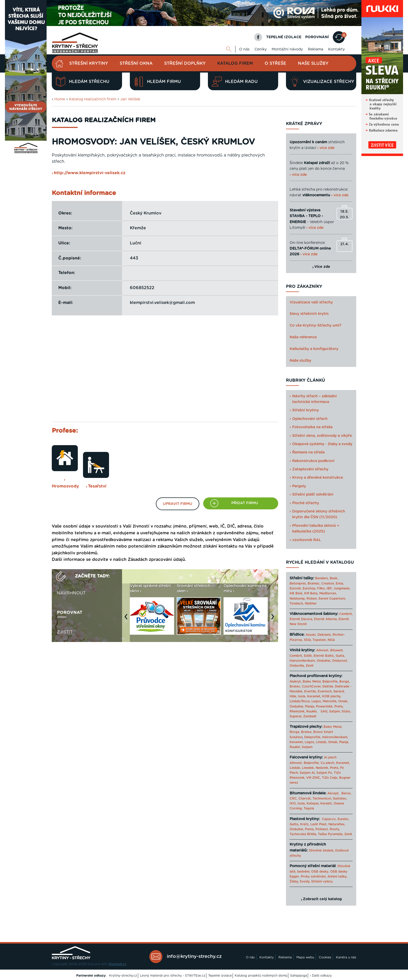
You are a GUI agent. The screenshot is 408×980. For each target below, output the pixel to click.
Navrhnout (71, 593)
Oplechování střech (310, 419)
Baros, (346, 793)
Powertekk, (325, 706)
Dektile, (328, 686)
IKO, (293, 803)
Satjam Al (307, 773)
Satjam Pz (324, 773)
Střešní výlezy (322, 881)
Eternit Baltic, (324, 656)
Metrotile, (330, 701)
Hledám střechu (82, 82)
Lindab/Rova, (300, 701)
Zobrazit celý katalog (322, 899)
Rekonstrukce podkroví (313, 461)
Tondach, (297, 603)
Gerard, (339, 691)
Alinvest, (323, 650)
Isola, (302, 696)
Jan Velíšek (130, 99)
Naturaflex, (337, 824)
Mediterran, (328, 593)
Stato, (346, 711)
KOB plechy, (332, 696)
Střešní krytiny (89, 63)
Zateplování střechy (310, 469)
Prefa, (339, 706)
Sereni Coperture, (332, 599)
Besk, (334, 578)
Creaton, (328, 583)
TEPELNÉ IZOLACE (284, 37)
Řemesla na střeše (308, 452)
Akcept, (333, 793)
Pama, (310, 829)
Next (274, 619)
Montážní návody (287, 49)
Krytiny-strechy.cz (123, 976)
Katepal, (313, 803)
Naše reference (303, 337)
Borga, (345, 682)
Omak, (343, 701)
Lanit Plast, (319, 824)
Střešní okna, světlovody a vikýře (322, 436)
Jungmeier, (342, 588)
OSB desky (320, 872)
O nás (244, 49)
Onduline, (324, 661)
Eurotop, (309, 588)
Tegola (309, 808)
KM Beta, (311, 593)
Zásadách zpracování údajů (156, 560)
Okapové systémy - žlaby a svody (322, 444)
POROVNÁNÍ (317, 37)
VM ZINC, (314, 778)
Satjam (307, 747)
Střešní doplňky (185, 63)
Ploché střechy (306, 503)
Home (60, 99)
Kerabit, (326, 803)
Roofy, (335, 829)
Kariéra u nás (346, 957)
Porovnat (70, 613)
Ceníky (261, 49)
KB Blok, (296, 593)
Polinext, (322, 829)
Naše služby (313, 63)
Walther (311, 603)
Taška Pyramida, (331, 834)
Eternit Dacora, (301, 619)
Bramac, (314, 583)
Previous (127, 619)
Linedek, (308, 768)
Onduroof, (340, 661)
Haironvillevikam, (303, 661)
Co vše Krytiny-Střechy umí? (315, 326)
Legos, (317, 701)
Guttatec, (340, 799)
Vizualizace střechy (322, 82)
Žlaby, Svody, (300, 881)
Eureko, (343, 819)
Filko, (321, 588)
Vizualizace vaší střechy (311, 302)
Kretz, (305, 824)
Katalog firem (235, 63)
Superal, (296, 716)
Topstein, (320, 640)
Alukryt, (296, 682)
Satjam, (335, 711)
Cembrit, (346, 614)
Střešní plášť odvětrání (313, 495)
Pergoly (299, 486)
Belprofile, (312, 763)
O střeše (275, 63)
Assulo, (311, 635)
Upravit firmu (178, 504)
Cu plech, (328, 763)
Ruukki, (312, 711)
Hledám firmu (157, 82)
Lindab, (321, 742)
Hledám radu (235, 82)
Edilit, (308, 656)
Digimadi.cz (117, 964)
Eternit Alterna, (326, 619)
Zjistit (65, 632)
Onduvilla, (297, 666)
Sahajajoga (299, 976)
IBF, (330, 588)
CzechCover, (312, 686)
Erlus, (340, 583)
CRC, (294, 799)
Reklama (315, 49)
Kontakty (336, 49)
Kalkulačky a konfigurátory (314, 349)
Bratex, (295, 686)
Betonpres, (298, 583)
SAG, (324, 711)
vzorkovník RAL (307, 540)
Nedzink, (322, 768)
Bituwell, (337, 650)
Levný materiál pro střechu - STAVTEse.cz (173, 976)
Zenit (310, 666)
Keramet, (314, 696)
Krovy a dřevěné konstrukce (318, 478)
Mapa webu (305, 957)
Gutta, (340, 656)
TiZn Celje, (330, 778)
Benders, (322, 578)
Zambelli (310, 716)
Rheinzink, (298, 711)
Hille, (293, 696)
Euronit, (296, 588)
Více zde (322, 267)
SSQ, (308, 640)
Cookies (325, 957)
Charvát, (305, 799)
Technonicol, (322, 799)
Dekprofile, (313, 737)
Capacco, (329, 819)
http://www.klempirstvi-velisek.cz (90, 173)
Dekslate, (324, 635)
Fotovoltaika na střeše (312, 427)
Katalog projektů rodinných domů (261, 976)
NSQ (331, 640)
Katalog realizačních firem (93, 99)
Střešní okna (136, 63)
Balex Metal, (312, 682)
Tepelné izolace (220, 976)
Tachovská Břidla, (303, 834)
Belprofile (330, 682)
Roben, (312, 599)
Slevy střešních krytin (309, 314)
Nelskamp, (298, 599)
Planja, (310, 706)
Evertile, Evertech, (318, 691)
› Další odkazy (321, 976)
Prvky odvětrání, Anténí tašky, (324, 877)
